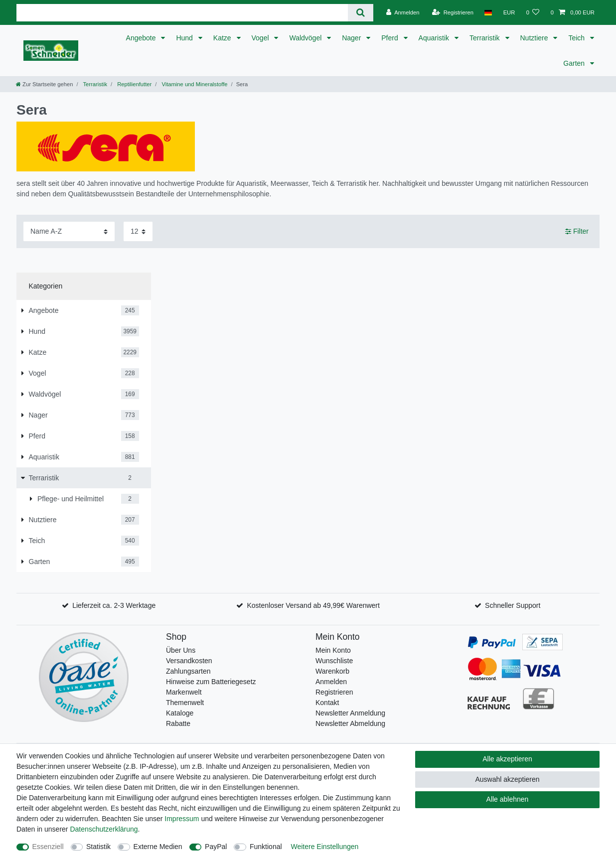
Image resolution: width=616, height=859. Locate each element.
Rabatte (178, 723)
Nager (352, 38)
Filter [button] (577, 232)
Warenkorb (332, 671)
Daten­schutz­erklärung (104, 829)
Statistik (98, 847)
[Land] (488, 12)
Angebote (142, 38)
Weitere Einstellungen (324, 847)
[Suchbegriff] (182, 13)
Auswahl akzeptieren (507, 779)
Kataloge (180, 713)
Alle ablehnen (508, 799)
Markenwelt (184, 692)
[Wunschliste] (533, 12)
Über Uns (181, 650)
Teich (577, 38)
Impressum (182, 819)
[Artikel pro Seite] (138, 231)
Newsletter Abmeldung (350, 723)
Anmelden (331, 682)
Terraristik (486, 38)
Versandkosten (189, 661)
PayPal (216, 847)
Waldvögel (306, 38)
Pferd (390, 38)
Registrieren (334, 692)
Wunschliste (334, 661)
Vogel (261, 38)
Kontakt (327, 703)
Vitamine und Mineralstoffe (194, 84)
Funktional (266, 847)
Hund (185, 38)
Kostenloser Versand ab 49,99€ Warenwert (313, 605)
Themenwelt (185, 703)
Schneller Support (513, 605)
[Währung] (509, 12)
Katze (223, 38)
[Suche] (361, 13)
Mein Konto (333, 650)
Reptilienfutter (134, 84)
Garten (575, 63)
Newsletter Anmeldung (350, 713)
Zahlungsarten (188, 671)
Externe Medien (158, 847)
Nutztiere (535, 38)
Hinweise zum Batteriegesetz (211, 682)
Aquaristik (435, 38)
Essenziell (48, 847)
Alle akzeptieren (507, 759)
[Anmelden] (403, 12)
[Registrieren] (453, 12)
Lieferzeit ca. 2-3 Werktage (114, 605)
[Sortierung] (69, 231)
